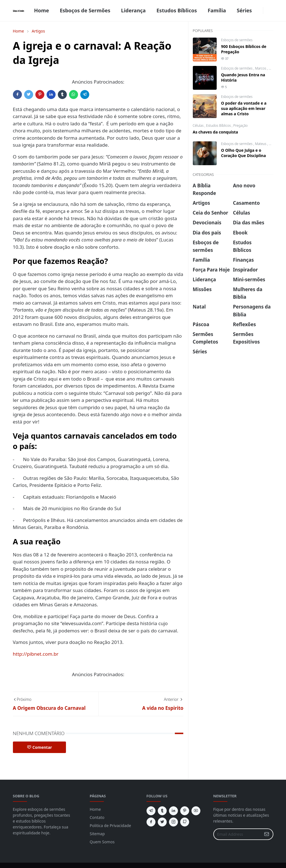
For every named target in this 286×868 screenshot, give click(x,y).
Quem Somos (102, 842)
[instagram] (173, 822)
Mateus (261, 144)
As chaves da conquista (216, 132)
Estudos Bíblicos (219, 126)
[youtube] (196, 811)
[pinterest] (185, 811)
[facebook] (260, 11)
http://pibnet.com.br (36, 654)
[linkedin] (173, 811)
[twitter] (162, 822)
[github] (185, 822)
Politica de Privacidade (110, 826)
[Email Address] (237, 834)
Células (199, 126)
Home (95, 809)
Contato (97, 817)
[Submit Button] (267, 834)
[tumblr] (162, 811)
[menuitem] (42, 11)
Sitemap (97, 834)
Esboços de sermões (237, 40)
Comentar (40, 747)
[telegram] (151, 811)
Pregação (240, 126)
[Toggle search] (271, 11)
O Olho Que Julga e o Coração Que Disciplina (244, 153)
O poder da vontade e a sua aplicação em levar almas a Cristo (244, 108)
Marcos (261, 68)
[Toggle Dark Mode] (267, 11)
